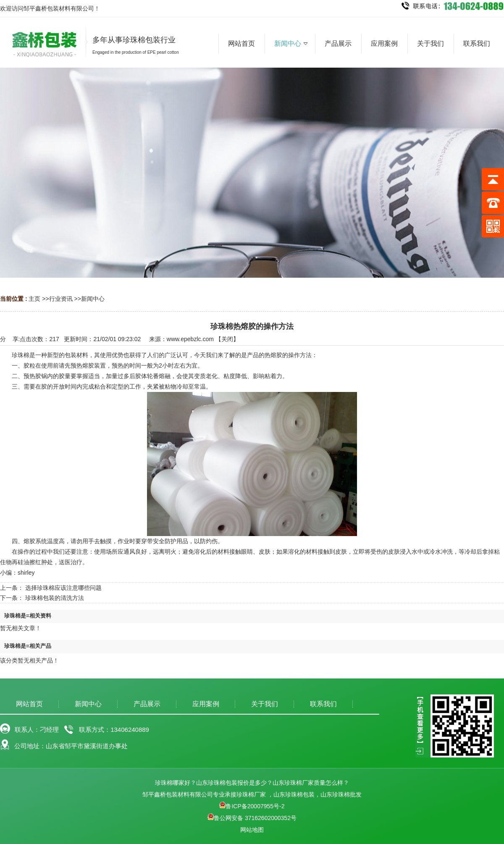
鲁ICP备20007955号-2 (252, 806)
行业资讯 (61, 299)
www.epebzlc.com (190, 339)
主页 (34, 299)
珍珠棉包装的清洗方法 (55, 598)
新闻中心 (93, 299)
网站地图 (252, 830)
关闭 (227, 339)
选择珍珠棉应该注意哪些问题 (63, 588)
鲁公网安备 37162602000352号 (252, 818)
